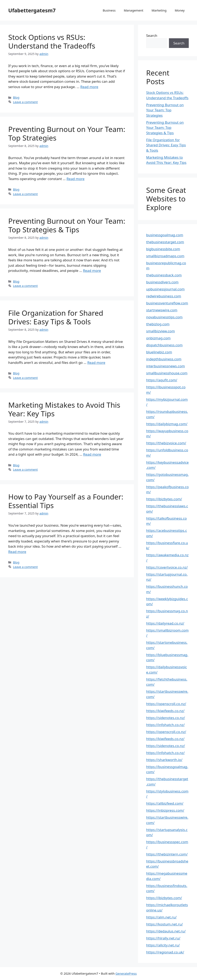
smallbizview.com (161, 331)
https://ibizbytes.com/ (164, 499)
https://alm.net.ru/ (162, 917)
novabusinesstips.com (165, 317)
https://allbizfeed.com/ (165, 803)
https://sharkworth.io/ (164, 760)
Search (152, 35)
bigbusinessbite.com (163, 249)
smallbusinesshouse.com (167, 373)
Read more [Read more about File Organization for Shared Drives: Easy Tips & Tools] (96, 363)
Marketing (159, 10)
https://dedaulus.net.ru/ (166, 931)
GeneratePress (126, 973)
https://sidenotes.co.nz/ (166, 718)
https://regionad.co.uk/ (165, 952)
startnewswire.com (162, 310)
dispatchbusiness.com (165, 345)
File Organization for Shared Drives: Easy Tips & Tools (56, 317)
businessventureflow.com (167, 303)
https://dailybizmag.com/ (167, 424)
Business (109, 10)
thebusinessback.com (164, 275)
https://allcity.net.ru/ (163, 945)
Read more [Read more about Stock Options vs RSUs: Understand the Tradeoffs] (89, 87)
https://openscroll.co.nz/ (166, 704)
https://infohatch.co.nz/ (166, 725)
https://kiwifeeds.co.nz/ (165, 711)
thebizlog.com (158, 324)
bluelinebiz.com (159, 352)
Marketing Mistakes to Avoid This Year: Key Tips (64, 409)
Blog (16, 97)
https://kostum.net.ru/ (165, 924)
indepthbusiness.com (164, 359)
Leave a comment (25, 102)
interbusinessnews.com (166, 366)
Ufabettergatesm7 (32, 10)
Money (180, 10)
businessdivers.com (162, 282)
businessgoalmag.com (165, 235)
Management (134, 10)
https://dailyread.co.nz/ (165, 623)
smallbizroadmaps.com (165, 256)
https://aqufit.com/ (162, 380)
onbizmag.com (158, 338)
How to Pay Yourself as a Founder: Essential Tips (66, 501)
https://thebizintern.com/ (167, 854)
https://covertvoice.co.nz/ (167, 567)
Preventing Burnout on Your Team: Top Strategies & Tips (67, 225)
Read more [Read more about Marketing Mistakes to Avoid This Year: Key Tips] (92, 454)
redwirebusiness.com (164, 296)
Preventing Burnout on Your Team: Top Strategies (67, 133)
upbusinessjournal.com (165, 289)
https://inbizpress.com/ (165, 810)
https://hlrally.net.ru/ (163, 938)
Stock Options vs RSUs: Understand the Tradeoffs (52, 41)
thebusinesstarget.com (165, 242)
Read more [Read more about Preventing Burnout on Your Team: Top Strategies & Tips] (92, 271)
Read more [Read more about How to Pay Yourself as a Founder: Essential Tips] (17, 552)
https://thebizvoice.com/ (166, 443)
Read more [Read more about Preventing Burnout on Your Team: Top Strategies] (76, 179)
